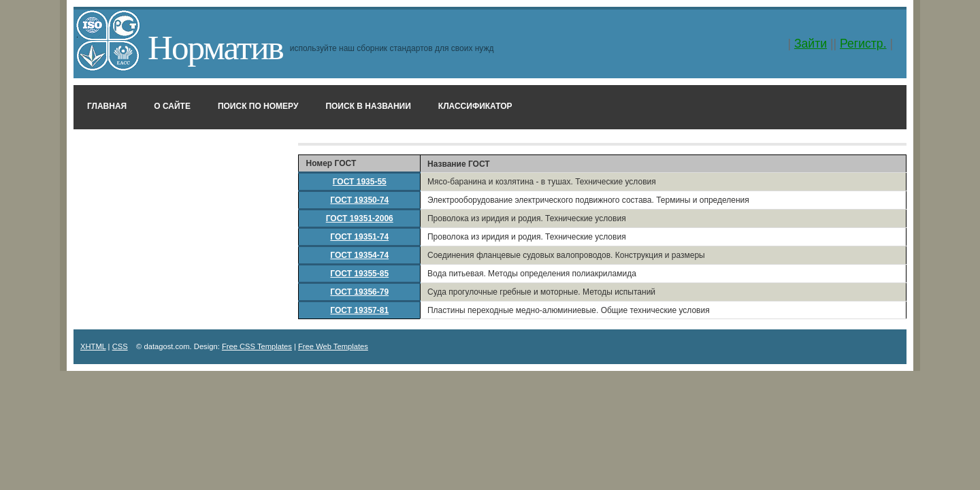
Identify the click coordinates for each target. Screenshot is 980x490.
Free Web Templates (333, 346)
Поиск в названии (368, 106)
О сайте (172, 106)
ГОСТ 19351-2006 (360, 218)
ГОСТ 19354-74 (359, 255)
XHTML (93, 346)
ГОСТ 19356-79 (359, 292)
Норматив (215, 47)
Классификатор (475, 106)
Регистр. (863, 44)
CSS (120, 346)
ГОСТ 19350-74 (359, 200)
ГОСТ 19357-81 (359, 310)
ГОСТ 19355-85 (359, 274)
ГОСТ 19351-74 (359, 237)
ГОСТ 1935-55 (360, 182)
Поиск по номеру (258, 106)
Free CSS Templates (257, 346)
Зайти (811, 44)
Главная (107, 106)
